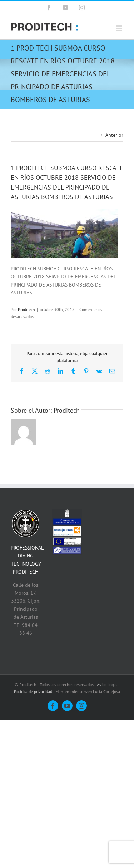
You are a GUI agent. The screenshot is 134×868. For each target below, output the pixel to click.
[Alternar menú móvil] (120, 28)
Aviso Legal (107, 684)
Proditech (26, 309)
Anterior (114, 135)
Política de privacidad (33, 692)
